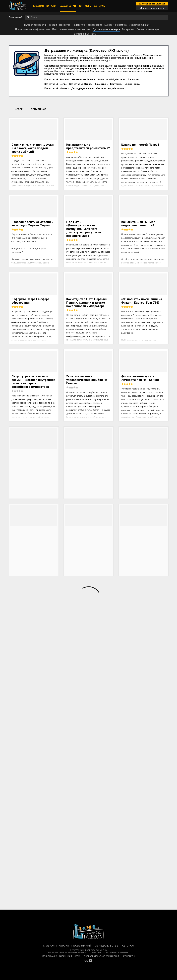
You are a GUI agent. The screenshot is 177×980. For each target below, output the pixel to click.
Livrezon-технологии (35, 25)
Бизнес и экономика (116, 25)
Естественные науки (85, 34)
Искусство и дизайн (140, 25)
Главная (38, 6)
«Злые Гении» (133, 84)
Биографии (128, 29)
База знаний (68, 6)
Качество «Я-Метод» (57, 89)
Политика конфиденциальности (61, 956)
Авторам (100, 6)
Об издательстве (106, 946)
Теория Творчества (60, 25)
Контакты (85, 6)
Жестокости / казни (83, 80)
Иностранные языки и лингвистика (71, 29)
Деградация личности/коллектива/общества (98, 89)
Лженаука (133, 80)
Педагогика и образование (87, 25)
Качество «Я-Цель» (56, 84)
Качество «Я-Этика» (81, 84)
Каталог (52, 6)
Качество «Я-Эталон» (57, 80)
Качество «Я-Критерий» (109, 84)
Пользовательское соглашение (102, 956)
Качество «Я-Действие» (111, 80)
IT (100, 34)
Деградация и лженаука (106, 29)
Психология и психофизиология (33, 29)
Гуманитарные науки (148, 29)
